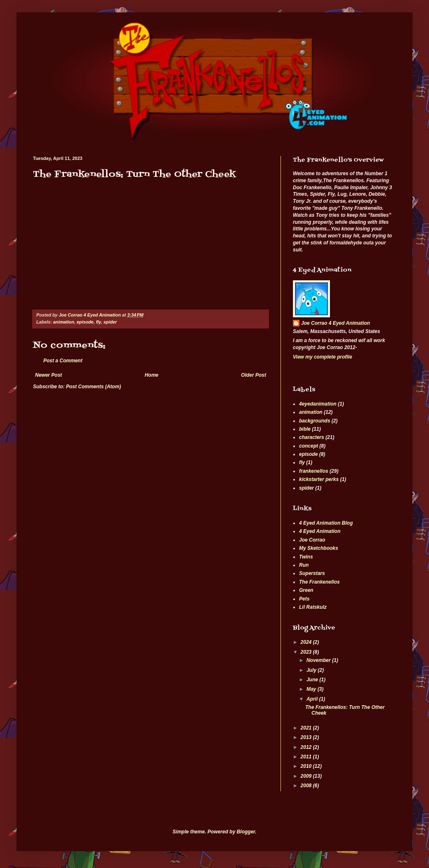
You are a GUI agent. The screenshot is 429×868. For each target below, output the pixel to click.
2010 (307, 766)
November (319, 660)
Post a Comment (63, 361)
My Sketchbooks (319, 548)
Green (306, 590)
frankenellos (314, 471)
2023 (307, 652)
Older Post (253, 375)
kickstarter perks (319, 479)
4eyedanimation (318, 404)
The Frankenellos (319, 582)
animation (64, 322)
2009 (307, 776)
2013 (307, 737)
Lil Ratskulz (313, 607)
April (313, 699)
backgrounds (315, 421)
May (312, 689)
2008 (307, 786)
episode (85, 322)
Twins (306, 557)
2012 (307, 747)
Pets (304, 599)
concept (309, 446)
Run (304, 565)
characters (312, 437)
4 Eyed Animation (320, 531)
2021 (307, 728)
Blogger (246, 832)
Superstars (312, 573)
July (312, 670)
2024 (307, 642)
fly (99, 322)
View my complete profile (323, 357)
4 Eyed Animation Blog (326, 523)
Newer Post (48, 375)
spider (110, 322)
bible (305, 429)
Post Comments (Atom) (93, 387)
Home (152, 375)
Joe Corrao (312, 540)
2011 (307, 757)
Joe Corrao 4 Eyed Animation (336, 323)
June (313, 680)
